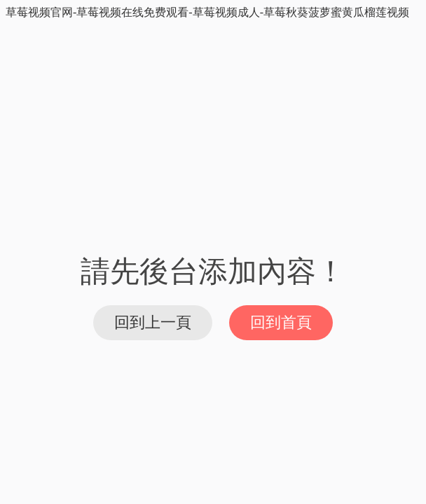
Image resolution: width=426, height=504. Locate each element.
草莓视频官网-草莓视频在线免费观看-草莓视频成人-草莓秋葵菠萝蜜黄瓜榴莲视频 (207, 12)
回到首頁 (281, 322)
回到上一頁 (153, 322)
